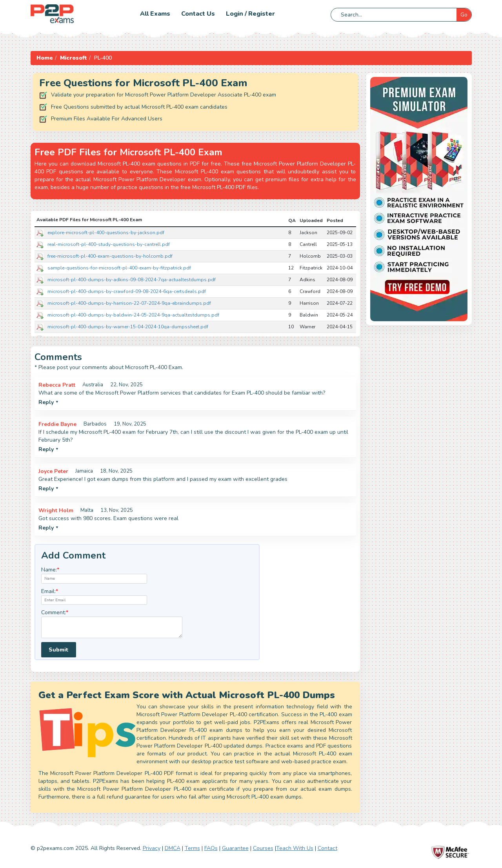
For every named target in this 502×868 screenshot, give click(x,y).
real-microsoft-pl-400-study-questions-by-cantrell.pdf (109, 244)
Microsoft (74, 58)
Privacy (152, 848)
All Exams (155, 14)
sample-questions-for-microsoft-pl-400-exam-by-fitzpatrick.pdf (119, 268)
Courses (263, 848)
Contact (327, 848)
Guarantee (235, 848)
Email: (50, 591)
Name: (50, 570)
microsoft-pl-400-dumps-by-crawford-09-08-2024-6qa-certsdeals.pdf (127, 291)
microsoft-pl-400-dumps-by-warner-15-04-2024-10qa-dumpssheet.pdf (128, 327)
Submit (59, 650)
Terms (192, 848)
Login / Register (250, 14)
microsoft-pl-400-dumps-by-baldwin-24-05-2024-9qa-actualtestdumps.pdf (133, 315)
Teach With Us (295, 848)
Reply (48, 402)
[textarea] (112, 627)
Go (464, 15)
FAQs (211, 848)
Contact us (198, 14)
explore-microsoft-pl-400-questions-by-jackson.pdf (106, 233)
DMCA (173, 848)
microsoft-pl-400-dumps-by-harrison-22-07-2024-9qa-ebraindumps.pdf (129, 303)
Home (45, 58)
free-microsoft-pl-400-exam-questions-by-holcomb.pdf (110, 256)
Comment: (55, 612)
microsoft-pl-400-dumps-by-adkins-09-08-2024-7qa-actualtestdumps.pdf (132, 280)
